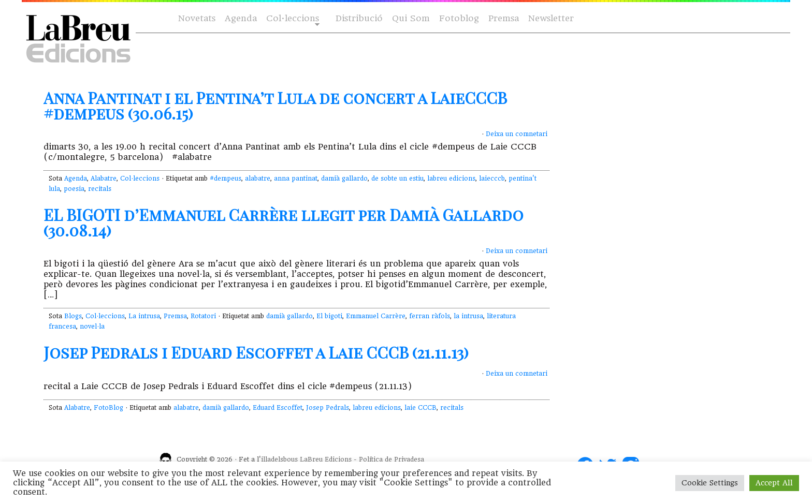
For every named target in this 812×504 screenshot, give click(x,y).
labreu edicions (451, 179)
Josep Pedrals (328, 408)
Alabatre (104, 179)
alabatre (258, 179)
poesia (74, 189)
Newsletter (551, 18)
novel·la (92, 327)
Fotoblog (459, 18)
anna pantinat (296, 179)
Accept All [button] (774, 483)
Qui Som (411, 18)
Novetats (197, 18)
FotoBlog (108, 408)
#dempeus (226, 179)
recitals (100, 189)
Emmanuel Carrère (376, 316)
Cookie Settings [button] (710, 483)
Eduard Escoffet (278, 408)
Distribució (359, 18)
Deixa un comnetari (517, 134)
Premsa (504, 18)
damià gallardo (344, 179)
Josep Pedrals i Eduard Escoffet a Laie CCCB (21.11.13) (256, 352)
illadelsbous (279, 459)
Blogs (73, 316)
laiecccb (492, 179)
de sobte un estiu (397, 179)
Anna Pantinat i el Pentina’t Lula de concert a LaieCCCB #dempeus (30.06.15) (275, 106)
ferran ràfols (430, 316)
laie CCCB (421, 408)
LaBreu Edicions (326, 459)
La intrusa (144, 316)
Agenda (241, 18)
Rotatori (203, 316)
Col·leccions (292, 19)
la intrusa (468, 316)
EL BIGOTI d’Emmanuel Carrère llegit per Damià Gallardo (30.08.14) (284, 223)
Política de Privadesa (392, 459)
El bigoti (329, 316)
